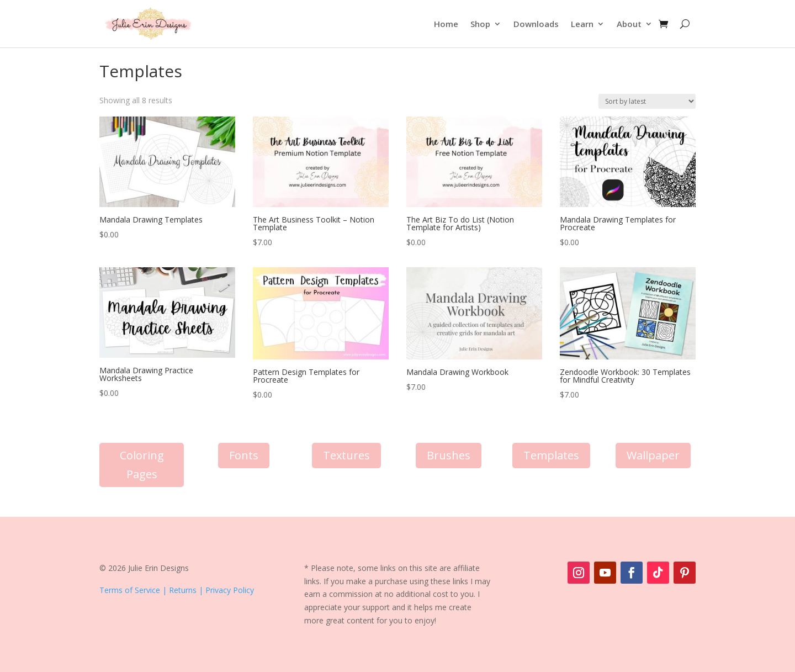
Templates (551, 455)
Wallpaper (653, 455)
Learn (582, 24)
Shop (480, 24)
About (629, 24)
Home (446, 24)
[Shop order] (647, 101)
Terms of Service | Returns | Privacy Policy (177, 590)
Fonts (244, 455)
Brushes (449, 455)
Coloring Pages (142, 465)
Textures (346, 455)
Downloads (536, 24)
